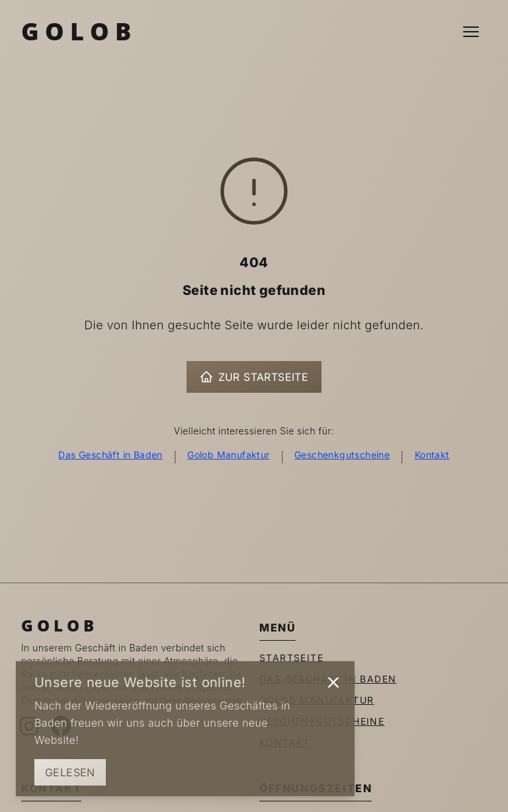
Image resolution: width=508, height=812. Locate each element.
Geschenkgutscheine (342, 455)
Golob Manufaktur (228, 455)
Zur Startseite (254, 377)
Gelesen (70, 772)
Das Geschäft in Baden (110, 455)
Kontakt (432, 455)
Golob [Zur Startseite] (79, 31)
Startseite (291, 658)
